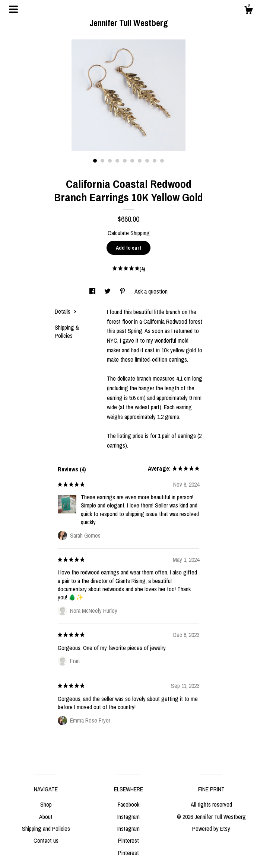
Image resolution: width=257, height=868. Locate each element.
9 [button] (155, 161)
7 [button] (140, 161)
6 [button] (132, 161)
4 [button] (117, 161)
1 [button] (95, 161)
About (46, 817)
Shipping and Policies (46, 829)
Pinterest (128, 840)
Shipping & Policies (67, 331)
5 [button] (125, 161)
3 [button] (110, 161)
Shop (46, 804)
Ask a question (151, 291)
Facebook (128, 804)
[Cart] (248, 11)
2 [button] (102, 161)
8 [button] (147, 161)
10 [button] (162, 161)
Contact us (46, 840)
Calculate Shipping (129, 233)
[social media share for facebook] (93, 291)
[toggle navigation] (13, 9)
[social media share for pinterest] (123, 291)
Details (66, 311)
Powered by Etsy (211, 829)
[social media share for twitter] (108, 291)
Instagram (128, 817)
